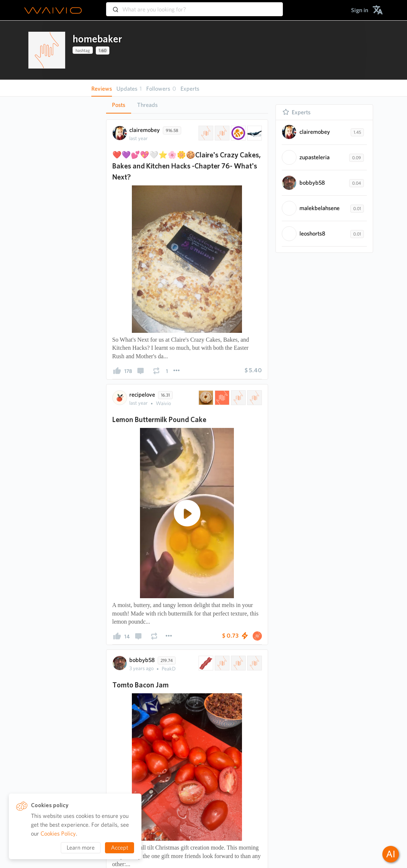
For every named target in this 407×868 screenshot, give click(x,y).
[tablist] (187, 105)
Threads (147, 105)
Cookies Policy (58, 834)
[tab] (119, 105)
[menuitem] (360, 10)
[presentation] (47, 50)
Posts (119, 105)
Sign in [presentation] (360, 10)
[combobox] (194, 6)
